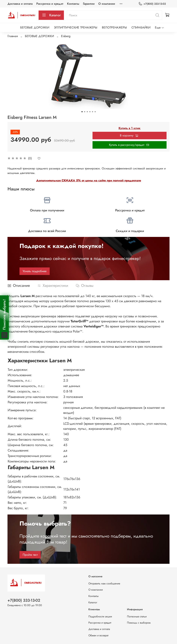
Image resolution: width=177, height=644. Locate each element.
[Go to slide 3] (87, 112)
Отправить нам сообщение (104, 583)
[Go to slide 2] (85, 112)
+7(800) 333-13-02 (152, 4)
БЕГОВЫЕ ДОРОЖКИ (35, 27)
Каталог (51, 15)
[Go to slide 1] (82, 112)
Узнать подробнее (35, 271)
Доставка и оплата (20, 4)
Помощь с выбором (139, 623)
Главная (13, 36)
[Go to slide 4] (90, 112)
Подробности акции (100, 616)
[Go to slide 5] (93, 112)
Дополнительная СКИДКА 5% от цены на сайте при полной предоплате (89, 180)
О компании (107, 4)
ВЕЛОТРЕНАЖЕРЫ (114, 27)
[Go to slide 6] (95, 112)
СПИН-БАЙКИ (141, 27)
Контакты (73, 4)
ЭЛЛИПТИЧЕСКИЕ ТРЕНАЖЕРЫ (76, 27)
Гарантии (89, 4)
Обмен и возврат (98, 635)
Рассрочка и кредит (50, 4)
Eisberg (66, 36)
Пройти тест (30, 555)
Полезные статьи (137, 616)
